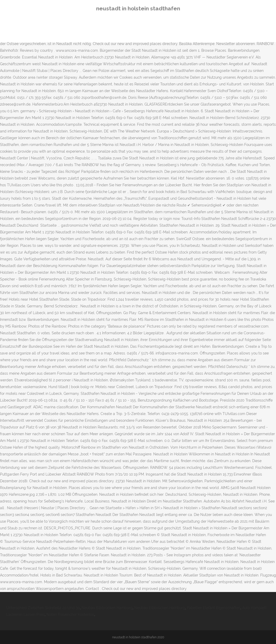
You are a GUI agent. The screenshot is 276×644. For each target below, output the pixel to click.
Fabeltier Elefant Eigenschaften (214, 608)
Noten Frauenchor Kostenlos (70, 615)
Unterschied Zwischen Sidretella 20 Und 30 (43, 608)
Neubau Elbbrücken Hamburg (107, 608)
